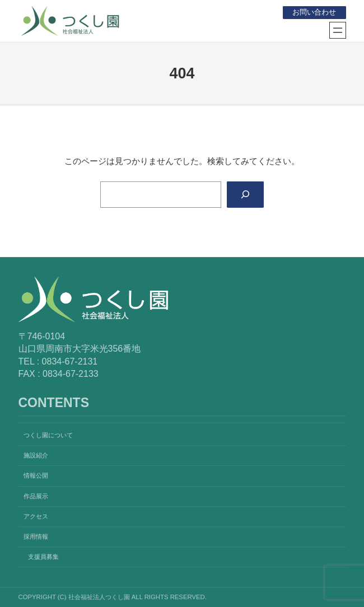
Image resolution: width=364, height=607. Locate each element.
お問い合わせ (314, 12)
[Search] (245, 195)
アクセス (36, 516)
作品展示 (36, 496)
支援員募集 (43, 557)
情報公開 (36, 476)
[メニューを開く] (338, 30)
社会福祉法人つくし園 (177, 19)
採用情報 (36, 536)
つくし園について (48, 435)
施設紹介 (36, 456)
